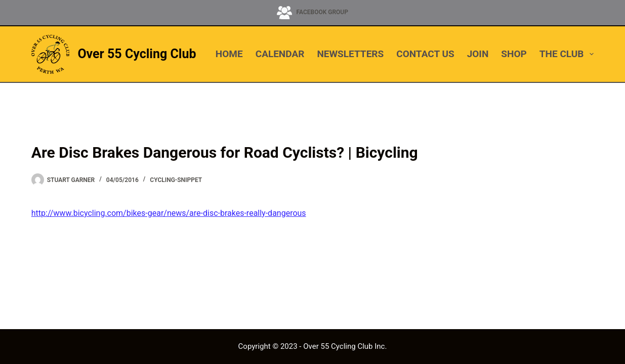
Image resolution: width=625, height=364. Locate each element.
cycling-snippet (176, 180)
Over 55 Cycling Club (137, 54)
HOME (229, 54)
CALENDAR (280, 54)
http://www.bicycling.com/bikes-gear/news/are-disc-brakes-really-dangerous (169, 213)
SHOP (514, 54)
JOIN (478, 54)
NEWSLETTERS (350, 54)
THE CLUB (567, 54)
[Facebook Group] (312, 13)
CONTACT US (425, 54)
